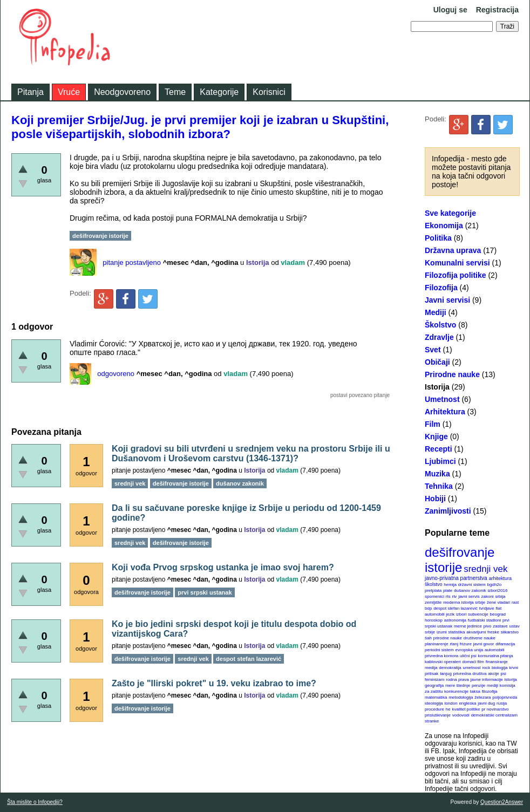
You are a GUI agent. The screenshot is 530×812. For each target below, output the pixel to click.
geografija (434, 685)
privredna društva (470, 674)
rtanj (454, 644)
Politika (438, 238)
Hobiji (435, 499)
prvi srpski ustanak (205, 592)
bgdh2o (495, 585)
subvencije (478, 614)
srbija (500, 596)
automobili (494, 650)
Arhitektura (445, 412)
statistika (456, 632)
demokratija (450, 668)
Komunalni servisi (457, 263)
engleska (467, 703)
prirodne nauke (448, 638)
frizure (466, 644)
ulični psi (468, 656)
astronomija (455, 620)
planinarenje (437, 644)
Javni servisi (447, 300)
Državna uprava (453, 250)
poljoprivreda (505, 697)
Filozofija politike (456, 275)
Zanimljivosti (448, 511)
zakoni (488, 596)
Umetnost (442, 399)
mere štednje (458, 685)
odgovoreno (116, 374)
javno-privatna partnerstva (456, 578)
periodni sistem (439, 650)
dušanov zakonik (470, 591)
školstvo (434, 584)
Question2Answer (502, 802)
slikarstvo (510, 632)
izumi (442, 632)
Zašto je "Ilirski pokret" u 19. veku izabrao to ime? (214, 683)
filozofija (490, 691)
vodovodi (461, 715)
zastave (500, 626)
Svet (433, 350)
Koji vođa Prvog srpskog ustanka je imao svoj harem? (223, 567)
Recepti (439, 449)
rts (448, 596)
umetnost (472, 668)
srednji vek (485, 569)
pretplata (433, 591)
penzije (478, 685)
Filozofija (441, 288)
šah (428, 638)
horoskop (434, 620)
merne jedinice (468, 626)
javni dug (486, 703)
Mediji (436, 312)
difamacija (505, 644)
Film (433, 424)
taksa (475, 691)
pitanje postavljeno (132, 262)
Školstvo (440, 325)
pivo (488, 626)
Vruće (69, 92)
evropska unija (470, 650)
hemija (450, 585)
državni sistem (472, 585)
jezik (450, 614)
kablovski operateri (443, 662)
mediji (492, 685)
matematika (436, 697)
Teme (175, 92)
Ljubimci (440, 461)
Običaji (437, 362)
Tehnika (439, 486)
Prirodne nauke (452, 374)
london (451, 703)
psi (504, 674)
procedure (434, 709)
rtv (454, 596)
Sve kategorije (450, 213)
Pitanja (30, 92)
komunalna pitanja (496, 656)
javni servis (469, 596)
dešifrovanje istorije (460, 560)
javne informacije (487, 680)
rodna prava (457, 680)
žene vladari (498, 602)
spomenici (434, 596)
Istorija (437, 387)
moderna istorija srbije (464, 602)
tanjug (446, 674)
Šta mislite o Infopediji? (35, 802)
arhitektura (500, 578)
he (448, 709)
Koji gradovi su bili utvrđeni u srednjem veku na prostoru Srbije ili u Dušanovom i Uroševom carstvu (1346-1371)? (251, 453)
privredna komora (441, 656)
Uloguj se (450, 10)
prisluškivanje (438, 715)
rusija (502, 703)
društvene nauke (480, 638)
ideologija (434, 703)
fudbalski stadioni (484, 620)
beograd (498, 614)
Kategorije (219, 92)
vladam (293, 262)
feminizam (434, 680)
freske (493, 632)
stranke (432, 721)
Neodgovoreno (122, 92)
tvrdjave (487, 608)
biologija (500, 668)
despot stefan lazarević (456, 608)
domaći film (473, 662)
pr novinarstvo (495, 709)
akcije (493, 674)
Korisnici (269, 92)
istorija (511, 680)
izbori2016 (497, 591)
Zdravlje (439, 337)
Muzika (437, 474)
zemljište (433, 602)
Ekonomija (444, 226)
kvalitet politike (466, 709)
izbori (461, 614)
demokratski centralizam (494, 715)
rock (486, 668)
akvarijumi (476, 632)
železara (483, 697)
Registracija (497, 10)
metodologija (461, 697)
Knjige (436, 436)
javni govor (484, 644)
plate (448, 591)
